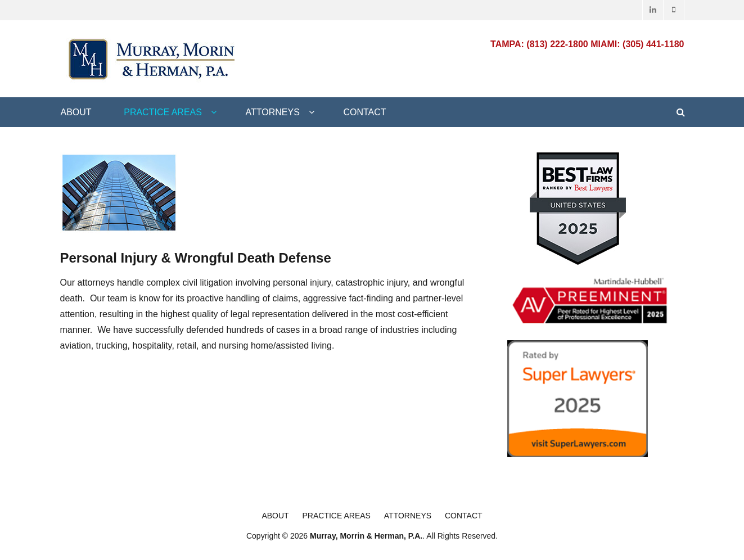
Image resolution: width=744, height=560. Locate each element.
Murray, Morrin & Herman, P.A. (366, 536)
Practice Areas (163, 112)
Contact (364, 112)
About (76, 112)
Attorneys (273, 112)
